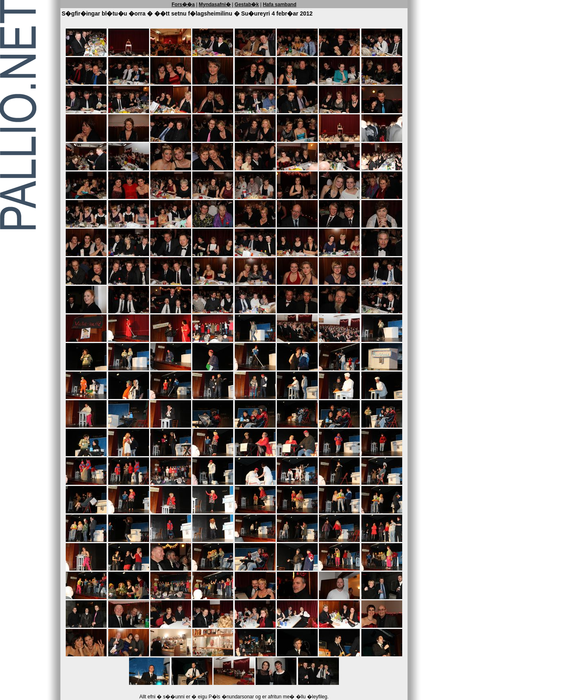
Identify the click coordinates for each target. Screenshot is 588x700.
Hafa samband (280, 4)
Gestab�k (247, 4)
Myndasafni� (215, 4)
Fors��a (183, 4)
